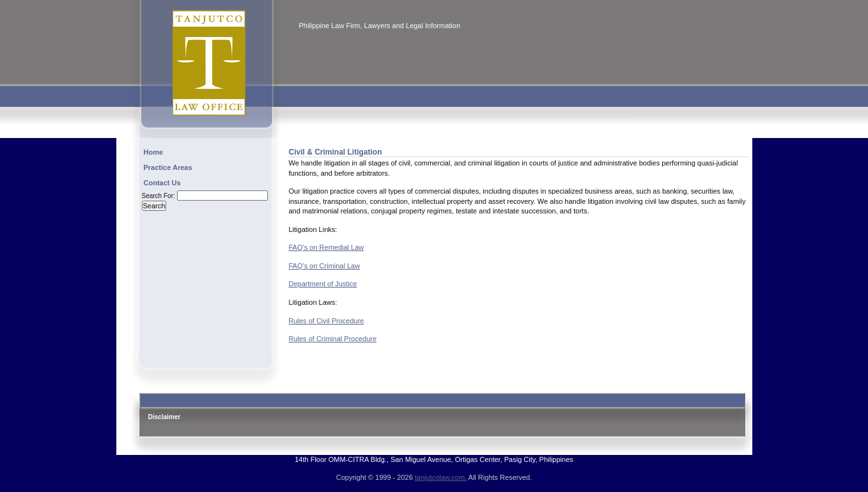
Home (154, 152)
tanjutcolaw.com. (441, 477)
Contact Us (162, 183)
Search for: (159, 196)
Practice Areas (168, 167)
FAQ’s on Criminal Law (325, 266)
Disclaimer (165, 417)
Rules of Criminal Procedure (333, 339)
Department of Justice (323, 284)
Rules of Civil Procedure (327, 321)
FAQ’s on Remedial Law (327, 247)
